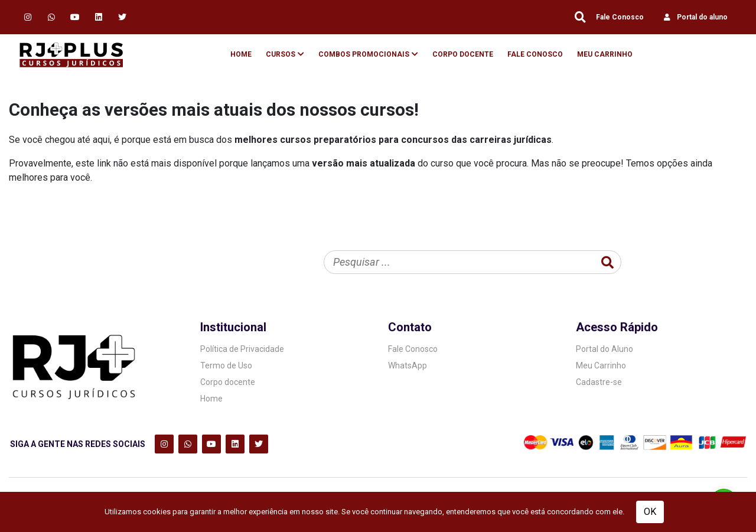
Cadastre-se (599, 382)
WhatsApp (408, 365)
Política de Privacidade (242, 349)
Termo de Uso (226, 365)
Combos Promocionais (364, 54)
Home (241, 54)
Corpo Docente (463, 54)
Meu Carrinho (605, 54)
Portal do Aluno (605, 349)
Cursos (281, 54)
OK (650, 512)
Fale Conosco (620, 17)
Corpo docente (228, 382)
